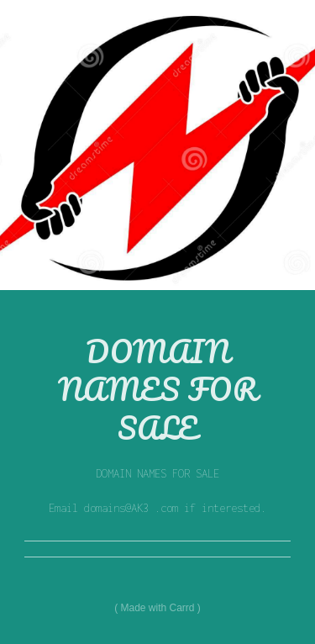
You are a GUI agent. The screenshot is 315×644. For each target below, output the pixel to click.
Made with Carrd (157, 608)
